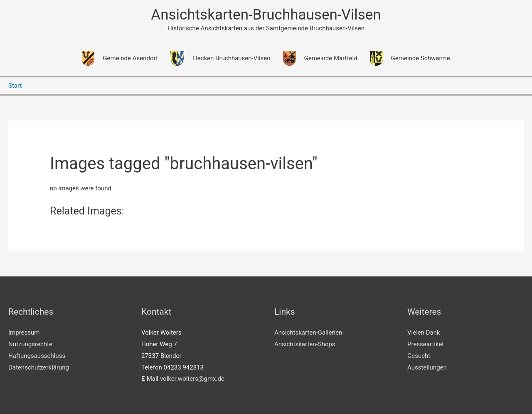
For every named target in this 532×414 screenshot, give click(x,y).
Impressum (24, 333)
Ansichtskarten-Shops (305, 344)
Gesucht (419, 356)
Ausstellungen (427, 367)
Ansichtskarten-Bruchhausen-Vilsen (266, 15)
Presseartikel (425, 344)
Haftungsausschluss (37, 356)
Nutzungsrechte (30, 344)
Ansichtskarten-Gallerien (308, 333)
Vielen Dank (424, 333)
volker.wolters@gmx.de (192, 379)
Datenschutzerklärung (39, 367)
